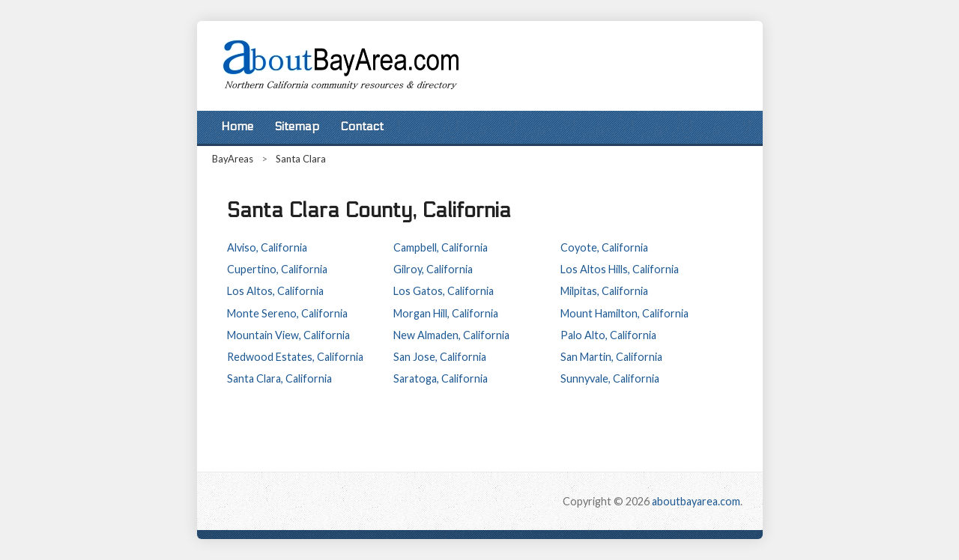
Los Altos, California (275, 291)
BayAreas (233, 159)
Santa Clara (301, 159)
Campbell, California (441, 247)
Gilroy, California (433, 269)
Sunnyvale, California (610, 378)
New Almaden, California (451, 335)
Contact (362, 127)
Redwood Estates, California (295, 357)
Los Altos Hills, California (620, 269)
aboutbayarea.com (696, 501)
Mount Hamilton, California (624, 313)
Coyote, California (604, 247)
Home (237, 127)
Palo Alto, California (608, 335)
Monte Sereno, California (287, 313)
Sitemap (297, 127)
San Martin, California (611, 357)
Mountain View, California (288, 335)
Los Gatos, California (444, 291)
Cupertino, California (277, 269)
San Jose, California (440, 357)
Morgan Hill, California (446, 313)
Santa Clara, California (279, 378)
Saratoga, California (441, 378)
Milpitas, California (604, 291)
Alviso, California (267, 247)
